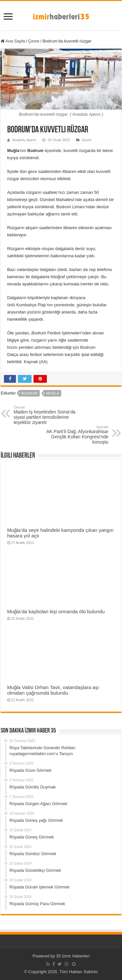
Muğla (53, 393)
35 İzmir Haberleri (73, 956)
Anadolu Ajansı (24, 140)
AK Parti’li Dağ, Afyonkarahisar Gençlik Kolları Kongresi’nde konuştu (75, 435)
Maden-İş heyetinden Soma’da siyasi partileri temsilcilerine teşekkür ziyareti (47, 415)
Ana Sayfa (13, 41)
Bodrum (29, 393)
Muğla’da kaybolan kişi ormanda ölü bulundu (56, 611)
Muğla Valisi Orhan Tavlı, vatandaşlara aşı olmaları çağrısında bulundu (53, 690)
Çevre (34, 41)
